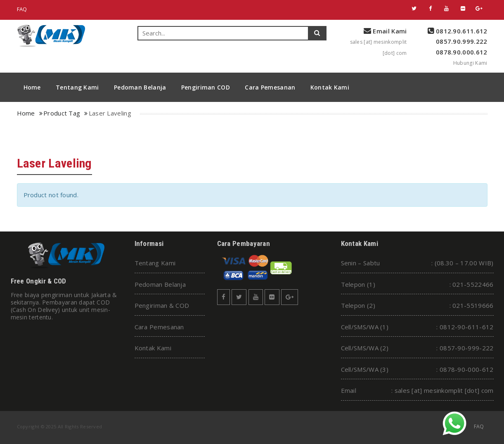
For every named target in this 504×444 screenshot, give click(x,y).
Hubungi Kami (470, 63)
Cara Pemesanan (270, 87)
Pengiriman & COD (162, 305)
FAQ (22, 9)
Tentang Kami (77, 87)
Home (32, 87)
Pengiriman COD (206, 87)
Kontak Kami (330, 87)
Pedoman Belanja (140, 87)
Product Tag (62, 113)
